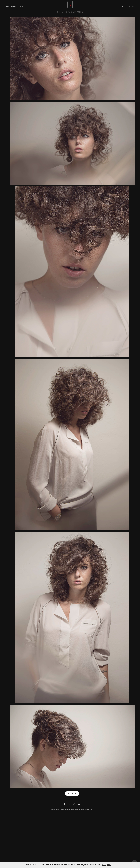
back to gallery (72, 793)
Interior (13, 7)
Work (7, 7)
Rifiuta (109, 865)
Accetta (104, 865)
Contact (20, 7)
